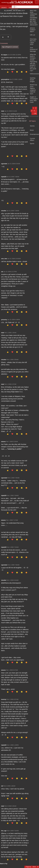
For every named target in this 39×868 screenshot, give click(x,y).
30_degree (4, 55)
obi (2, 272)
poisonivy (4, 320)
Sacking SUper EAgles (33, 80)
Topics (11, 8)
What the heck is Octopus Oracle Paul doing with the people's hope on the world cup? (33, 62)
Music (18, 3)
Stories (32, 126)
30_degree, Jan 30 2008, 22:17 (15, 11)
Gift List (32, 35)
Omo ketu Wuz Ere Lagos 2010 (33, 42)
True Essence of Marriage (34, 49)
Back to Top (4, 864)
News (12, 3)
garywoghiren (5, 79)
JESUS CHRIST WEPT (33, 30)
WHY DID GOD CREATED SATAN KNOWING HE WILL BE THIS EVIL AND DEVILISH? (34, 18)
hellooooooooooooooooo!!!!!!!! (34, 74)
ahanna (3, 442)
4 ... (35, 111)
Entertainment (28, 3)
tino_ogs (4, 831)
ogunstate (4, 164)
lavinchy (4, 699)
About (34, 867)
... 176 (34, 113)
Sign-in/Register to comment (10, 47)
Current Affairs (32, 139)
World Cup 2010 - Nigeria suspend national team (33, 89)
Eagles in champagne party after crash (34, 100)
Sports (4, 8)
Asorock (4, 3)
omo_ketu (4, 259)
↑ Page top (28, 867)
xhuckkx (4, 211)
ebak (3, 111)
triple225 (4, 177)
